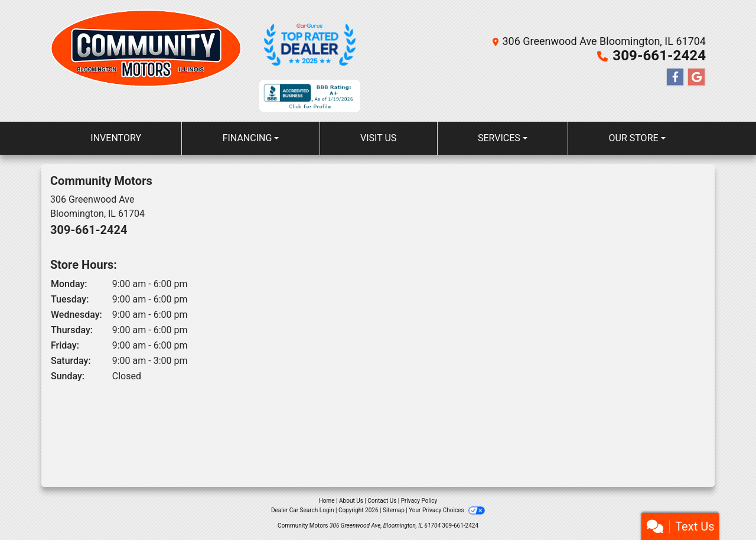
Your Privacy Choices (447, 510)
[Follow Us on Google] (696, 77)
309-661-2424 (659, 56)
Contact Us (382, 501)
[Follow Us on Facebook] (675, 77)
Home (327, 501)
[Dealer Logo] (146, 61)
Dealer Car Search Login (303, 510)
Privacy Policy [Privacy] (419, 501)
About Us (351, 501)
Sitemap (394, 510)
